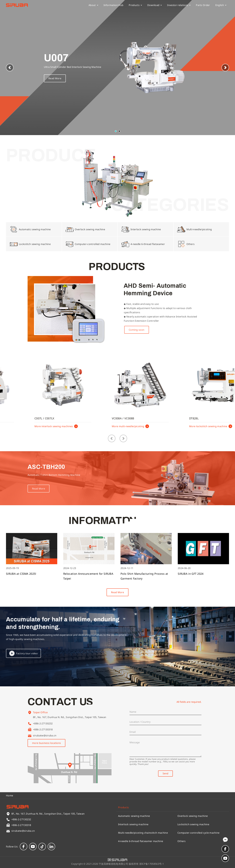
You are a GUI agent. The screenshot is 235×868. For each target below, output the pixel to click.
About (93, 5)
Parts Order (203, 5)
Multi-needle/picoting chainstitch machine (143, 833)
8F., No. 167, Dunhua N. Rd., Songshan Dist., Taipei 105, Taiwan (70, 720)
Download (155, 5)
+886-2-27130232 (43, 723)
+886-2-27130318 (43, 729)
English (221, 5)
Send (165, 773)
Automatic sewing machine (134, 816)
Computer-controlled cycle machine (199, 833)
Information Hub (114, 5)
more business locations (46, 743)
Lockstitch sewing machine (193, 824)
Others (182, 841)
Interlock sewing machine (133, 824)
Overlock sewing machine (193, 816)
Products (135, 5)
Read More (55, 78)
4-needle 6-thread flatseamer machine (141, 841)
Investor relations (179, 5)
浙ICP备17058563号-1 (152, 864)
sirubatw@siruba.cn (45, 735)
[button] (225, 68)
